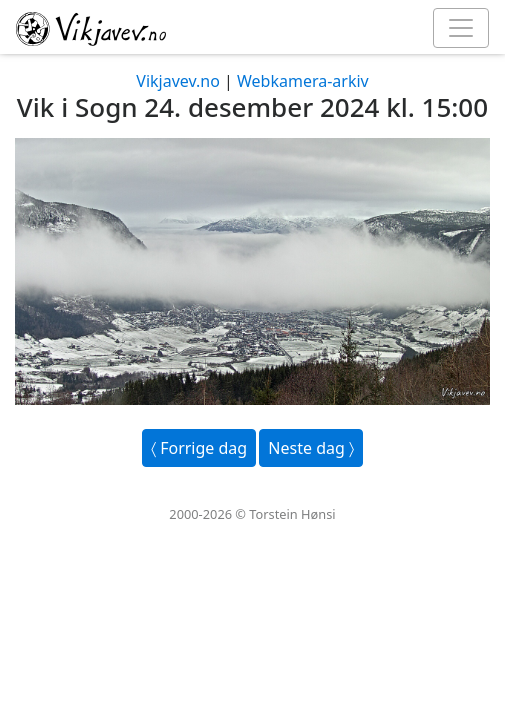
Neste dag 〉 (311, 448)
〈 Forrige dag (199, 448)
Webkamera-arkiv (303, 81)
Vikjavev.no (178, 81)
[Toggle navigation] (461, 28)
